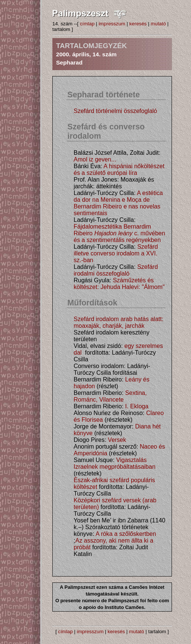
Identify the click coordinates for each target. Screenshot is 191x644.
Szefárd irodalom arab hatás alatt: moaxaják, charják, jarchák (118, 322)
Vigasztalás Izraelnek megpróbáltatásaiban (115, 463)
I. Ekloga (137, 406)
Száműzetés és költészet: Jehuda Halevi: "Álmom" (119, 284)
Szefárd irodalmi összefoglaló (116, 270)
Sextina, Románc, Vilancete (110, 396)
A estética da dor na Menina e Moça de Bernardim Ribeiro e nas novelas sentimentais (118, 203)
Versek (117, 440)
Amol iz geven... (95, 159)
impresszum (112, 24)
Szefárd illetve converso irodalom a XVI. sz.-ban (116, 253)
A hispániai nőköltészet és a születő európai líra (119, 169)
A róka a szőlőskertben (126, 534)
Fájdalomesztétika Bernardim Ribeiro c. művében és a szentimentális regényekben (119, 233)
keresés (138, 24)
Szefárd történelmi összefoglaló (115, 111)
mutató (158, 24)
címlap (87, 24)
